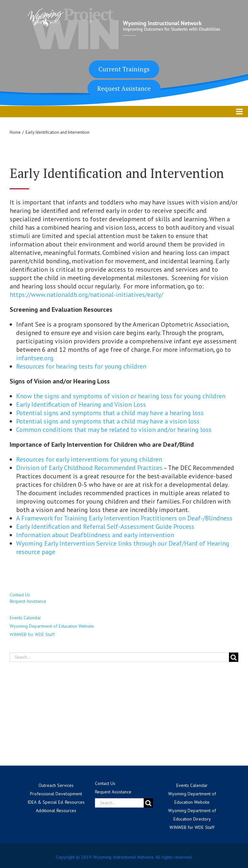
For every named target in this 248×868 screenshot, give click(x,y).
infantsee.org (35, 358)
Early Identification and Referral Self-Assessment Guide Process (105, 527)
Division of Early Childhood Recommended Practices (89, 468)
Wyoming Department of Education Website (52, 626)
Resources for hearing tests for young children (81, 366)
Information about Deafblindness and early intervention (96, 535)
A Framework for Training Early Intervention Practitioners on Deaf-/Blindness (125, 518)
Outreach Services (56, 785)
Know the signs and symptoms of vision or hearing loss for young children (121, 396)
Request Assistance (124, 88)
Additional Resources (56, 810)
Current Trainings (124, 69)
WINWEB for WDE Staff (32, 634)
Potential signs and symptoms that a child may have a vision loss (108, 421)
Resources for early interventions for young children (89, 459)
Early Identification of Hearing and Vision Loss (82, 404)
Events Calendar (25, 618)
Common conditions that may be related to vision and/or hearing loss (114, 430)
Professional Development (56, 794)
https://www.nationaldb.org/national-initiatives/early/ (86, 295)
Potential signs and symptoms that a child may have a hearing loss (110, 413)
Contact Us (20, 595)
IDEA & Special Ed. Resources (56, 802)
